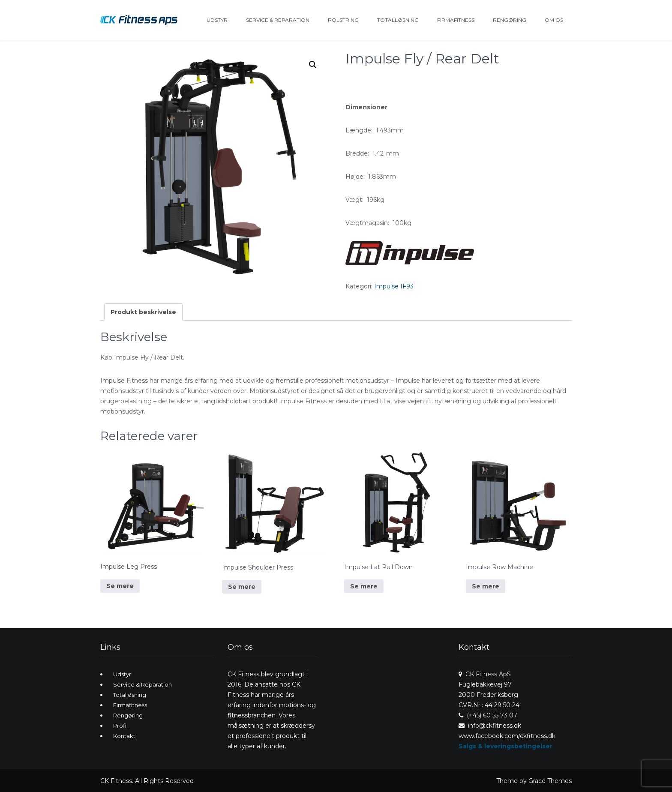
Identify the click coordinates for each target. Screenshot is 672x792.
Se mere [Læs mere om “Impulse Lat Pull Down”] (364, 586)
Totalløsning (398, 20)
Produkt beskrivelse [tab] (143, 312)
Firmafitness (456, 20)
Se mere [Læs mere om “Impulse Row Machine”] (486, 586)
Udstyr (217, 20)
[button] (313, 65)
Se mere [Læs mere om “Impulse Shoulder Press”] (242, 587)
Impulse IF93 (394, 286)
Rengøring (510, 20)
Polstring (343, 20)
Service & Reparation (278, 20)
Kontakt (124, 736)
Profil (120, 726)
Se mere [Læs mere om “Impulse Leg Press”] (120, 586)
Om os (554, 20)
